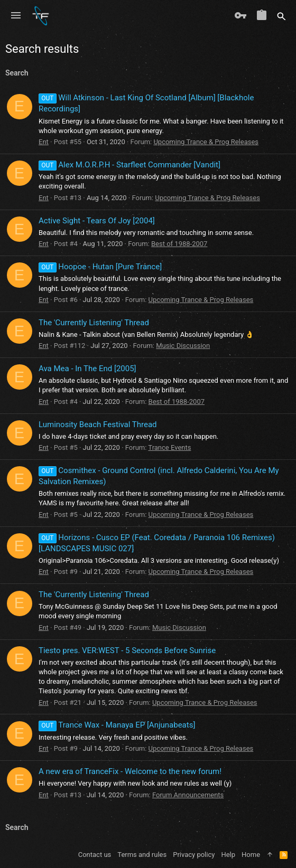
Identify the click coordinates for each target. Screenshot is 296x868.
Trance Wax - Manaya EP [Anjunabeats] (117, 725)
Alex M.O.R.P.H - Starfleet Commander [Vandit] (129, 165)
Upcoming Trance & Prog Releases (206, 142)
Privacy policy (194, 855)
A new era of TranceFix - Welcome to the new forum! (130, 771)
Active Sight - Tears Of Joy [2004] (97, 221)
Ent (44, 142)
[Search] (281, 16)
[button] (16, 16)
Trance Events (169, 447)
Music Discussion (183, 346)
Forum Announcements (188, 795)
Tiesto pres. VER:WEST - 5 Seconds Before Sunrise (127, 650)
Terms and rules (142, 855)
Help (228, 855)
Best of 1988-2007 (179, 244)
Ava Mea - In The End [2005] (87, 369)
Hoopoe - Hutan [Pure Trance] (100, 267)
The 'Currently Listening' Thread (94, 323)
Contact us (95, 855)
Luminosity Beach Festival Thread (98, 424)
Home (251, 855)
